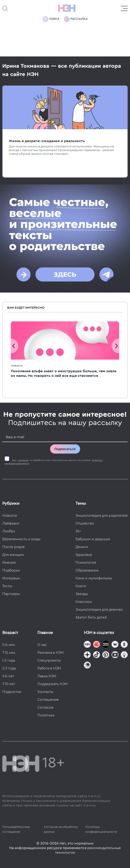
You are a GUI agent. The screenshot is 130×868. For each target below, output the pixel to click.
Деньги (82, 547)
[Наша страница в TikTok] (97, 655)
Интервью (11, 578)
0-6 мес (9, 645)
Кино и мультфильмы (94, 578)
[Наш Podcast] (124, 655)
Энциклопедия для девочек (99, 610)
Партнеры (11, 594)
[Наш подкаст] (87, 666)
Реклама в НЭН (51, 653)
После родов (14, 547)
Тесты (7, 586)
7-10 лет (9, 684)
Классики (84, 602)
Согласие (45, 707)
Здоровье (84, 555)
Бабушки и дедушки (93, 539)
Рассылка (76, 19)
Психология (86, 563)
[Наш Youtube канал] (115, 655)
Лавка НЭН (47, 676)
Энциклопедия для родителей (102, 516)
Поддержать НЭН (53, 684)
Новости (17, 366)
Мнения (9, 563)
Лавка (51, 19)
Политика (46, 715)
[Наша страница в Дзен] (87, 655)
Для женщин (13, 555)
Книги (81, 586)
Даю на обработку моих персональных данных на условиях (54, 462)
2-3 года (9, 668)
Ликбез (9, 531)
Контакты (45, 692)
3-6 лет (8, 676)
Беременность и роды (21, 539)
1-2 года (9, 660)
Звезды (82, 594)
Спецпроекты (49, 660)
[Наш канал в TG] (87, 645)
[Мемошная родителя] (106, 645)
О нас (42, 645)
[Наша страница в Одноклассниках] (124, 645)
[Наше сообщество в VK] (115, 645)
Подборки (11, 570)
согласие (23, 460)
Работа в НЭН (49, 668)
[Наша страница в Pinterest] (106, 655)
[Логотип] (67, 8)
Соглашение (48, 700)
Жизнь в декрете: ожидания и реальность (47, 141)
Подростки (12, 692)
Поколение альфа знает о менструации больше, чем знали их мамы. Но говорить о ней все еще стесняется (64, 373)
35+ (78, 531)
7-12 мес (9, 653)
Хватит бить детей (91, 617)
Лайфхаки (11, 523)
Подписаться (65, 449)
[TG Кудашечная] (97, 645)
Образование (87, 570)
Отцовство (85, 523)
